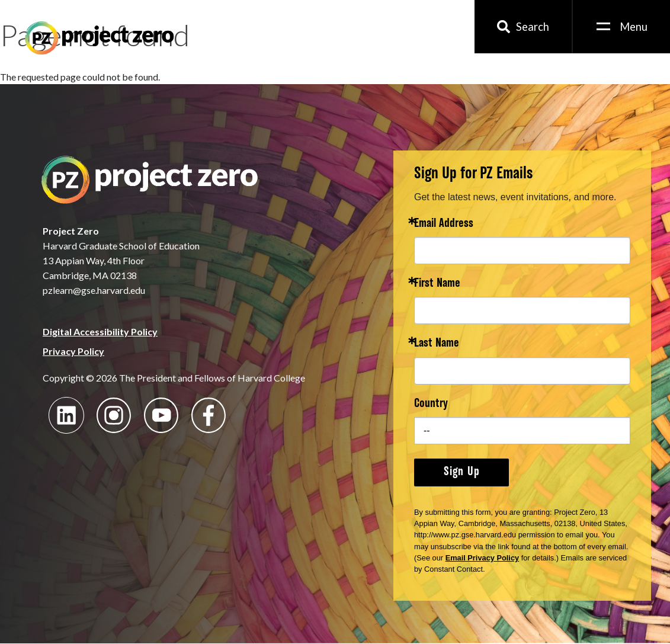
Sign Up (462, 472)
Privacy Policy (73, 351)
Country (431, 404)
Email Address (444, 224)
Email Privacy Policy (483, 558)
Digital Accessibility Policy (100, 331)
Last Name (437, 344)
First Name (437, 284)
